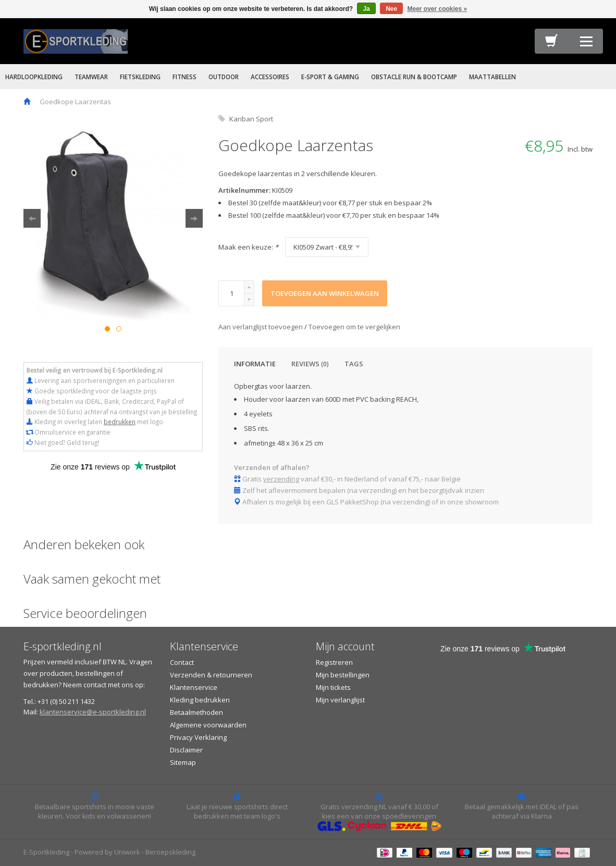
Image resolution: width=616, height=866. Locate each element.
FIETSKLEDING (140, 77)
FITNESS (184, 77)
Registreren (334, 662)
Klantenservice (194, 687)
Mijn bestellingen (343, 675)
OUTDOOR (224, 77)
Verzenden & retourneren (211, 675)
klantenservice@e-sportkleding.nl (93, 712)
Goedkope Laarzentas (75, 102)
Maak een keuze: (248, 247)
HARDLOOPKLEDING (34, 77)
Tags (354, 364)
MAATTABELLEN (492, 77)
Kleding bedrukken (200, 700)
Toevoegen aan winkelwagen (325, 293)
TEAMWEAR (91, 77)
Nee (391, 9)
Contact (182, 662)
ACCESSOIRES (270, 77)
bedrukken (120, 422)
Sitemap (183, 762)
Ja (366, 9)
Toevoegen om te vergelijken (354, 327)
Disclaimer (186, 750)
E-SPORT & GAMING (330, 77)
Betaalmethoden (196, 712)
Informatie (255, 364)
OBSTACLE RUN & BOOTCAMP (414, 77)
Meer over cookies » (438, 9)
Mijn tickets (333, 687)
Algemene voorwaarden (208, 725)
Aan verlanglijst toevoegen (261, 327)
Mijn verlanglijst (340, 700)
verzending (281, 479)
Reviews (310, 364)
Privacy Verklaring (198, 737)
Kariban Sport (251, 119)
